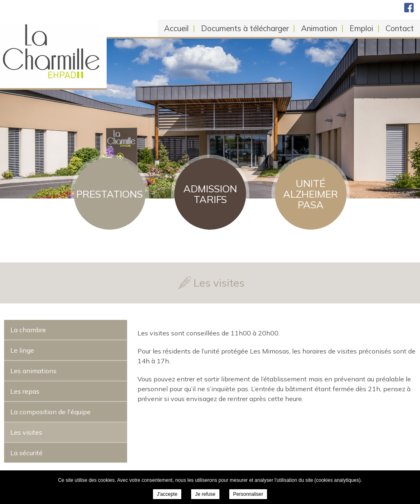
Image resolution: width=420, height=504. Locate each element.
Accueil (176, 28)
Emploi (361, 28)
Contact (400, 28)
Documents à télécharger (245, 28)
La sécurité (26, 453)
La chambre (28, 330)
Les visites (26, 432)
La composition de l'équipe (50, 412)
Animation (319, 28)
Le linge (22, 350)
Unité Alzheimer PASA (310, 194)
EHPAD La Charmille (77, 41)
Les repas (25, 391)
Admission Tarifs (210, 194)
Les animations (33, 371)
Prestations (110, 194)
